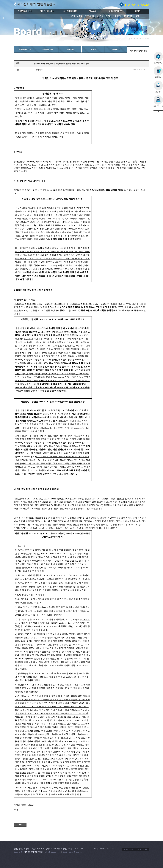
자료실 (108, 16)
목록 (20, 825)
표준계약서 (117, 16)
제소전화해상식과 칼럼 (131, 16)
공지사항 (100, 16)
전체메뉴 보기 (143, 850)
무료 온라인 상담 (76, 16)
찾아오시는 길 (129, 850)
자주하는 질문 (89, 16)
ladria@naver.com (76, 852)
